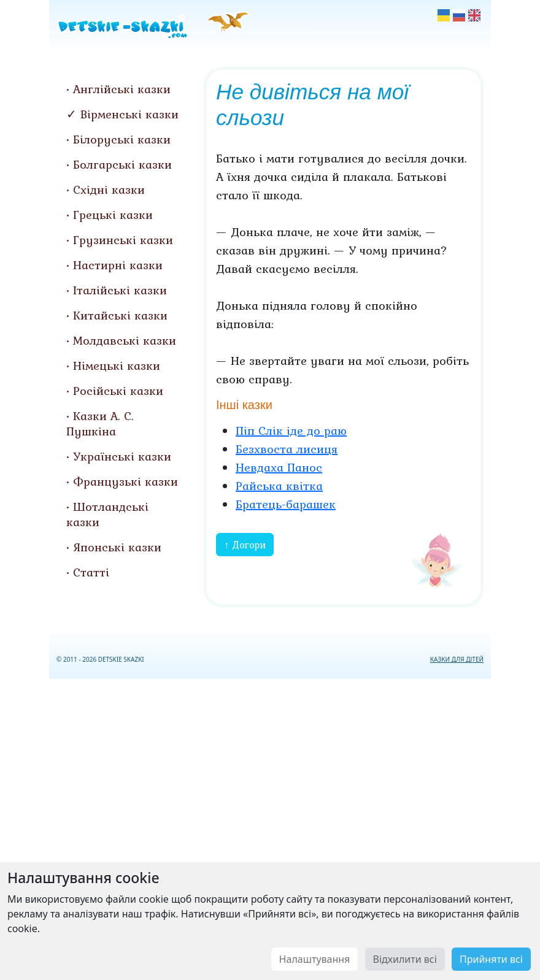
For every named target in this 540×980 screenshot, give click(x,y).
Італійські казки (120, 290)
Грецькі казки (113, 215)
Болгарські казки (122, 164)
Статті (91, 572)
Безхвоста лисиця (287, 449)
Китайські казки (120, 315)
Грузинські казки (123, 240)
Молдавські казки (125, 340)
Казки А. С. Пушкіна (100, 423)
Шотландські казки (107, 514)
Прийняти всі (491, 959)
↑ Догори (245, 545)
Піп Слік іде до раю (291, 431)
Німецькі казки (117, 366)
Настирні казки (118, 265)
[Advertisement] (270, 827)
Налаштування (315, 959)
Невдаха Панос (279, 467)
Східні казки (109, 189)
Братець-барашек (286, 504)
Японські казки (117, 547)
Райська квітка (279, 486)
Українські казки (122, 456)
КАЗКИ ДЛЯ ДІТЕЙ (457, 659)
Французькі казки (125, 481)
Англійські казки (122, 89)
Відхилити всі (405, 959)
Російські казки (118, 391)
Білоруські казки (122, 139)
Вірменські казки (129, 114)
